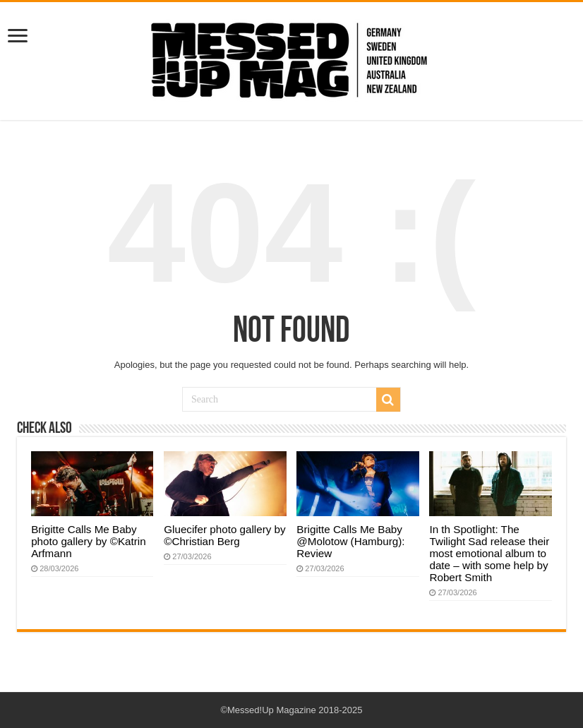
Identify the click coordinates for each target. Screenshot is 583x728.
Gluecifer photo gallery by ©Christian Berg (224, 535)
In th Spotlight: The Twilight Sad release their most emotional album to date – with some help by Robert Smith (489, 553)
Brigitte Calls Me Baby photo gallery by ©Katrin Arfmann (88, 541)
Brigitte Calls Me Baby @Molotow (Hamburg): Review (350, 541)
